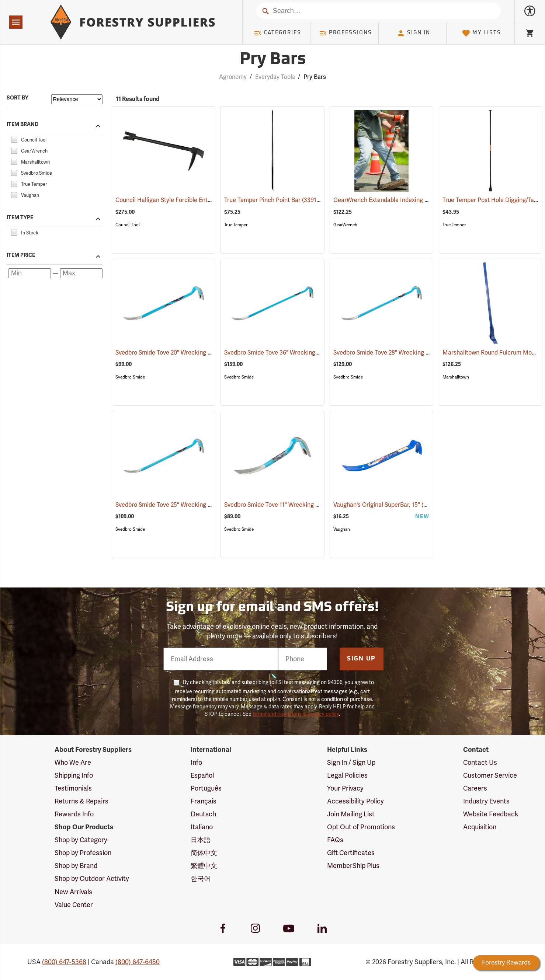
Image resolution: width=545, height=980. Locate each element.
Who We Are (73, 763)
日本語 (201, 840)
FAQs (335, 840)
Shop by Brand (76, 866)
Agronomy (233, 77)
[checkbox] (14, 139)
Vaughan (342, 529)
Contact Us (480, 763)
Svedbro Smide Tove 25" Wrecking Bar (176, 505)
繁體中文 (204, 866)
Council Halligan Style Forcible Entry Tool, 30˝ (187, 200)
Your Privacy (345, 788)
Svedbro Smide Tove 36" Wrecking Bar (285, 353)
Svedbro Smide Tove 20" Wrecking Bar (176, 353)
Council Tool (128, 225)
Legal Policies (347, 775)
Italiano (202, 827)
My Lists (481, 33)
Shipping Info (74, 775)
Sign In (413, 33)
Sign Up (361, 659)
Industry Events (486, 801)
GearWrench (345, 225)
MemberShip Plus (353, 866)
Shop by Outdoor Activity (92, 879)
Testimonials (73, 788)
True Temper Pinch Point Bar (273, 200)
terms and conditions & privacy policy (296, 714)
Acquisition (480, 827)
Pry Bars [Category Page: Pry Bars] (273, 60)
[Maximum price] (81, 273)
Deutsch (203, 814)
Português (206, 788)
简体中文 (204, 853)
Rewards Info (74, 814)
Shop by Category (81, 840)
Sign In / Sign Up (351, 763)
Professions (346, 33)
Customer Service (490, 775)
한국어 (201, 879)
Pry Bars (315, 77)
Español (202, 775)
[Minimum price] (30, 273)
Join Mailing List (351, 814)
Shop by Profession (83, 853)
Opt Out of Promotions (361, 827)
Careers (475, 788)
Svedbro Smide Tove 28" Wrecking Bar (394, 353)
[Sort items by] (77, 99)
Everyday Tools (275, 77)
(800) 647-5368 (64, 962)
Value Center (74, 905)
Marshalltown (456, 377)
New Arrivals (73, 892)
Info (196, 763)
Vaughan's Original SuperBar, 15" (386, 505)
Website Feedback (491, 814)
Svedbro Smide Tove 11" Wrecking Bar (284, 505)
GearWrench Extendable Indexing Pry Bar (399, 200)
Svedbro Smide (130, 377)
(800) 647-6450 (138, 962)
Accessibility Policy (355, 801)
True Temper (236, 225)
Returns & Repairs (81, 801)
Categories (277, 33)
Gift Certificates (351, 853)
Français (204, 801)
